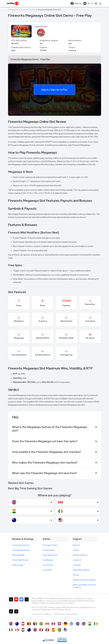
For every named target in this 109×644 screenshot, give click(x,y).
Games (23, 10)
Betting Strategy (18, 555)
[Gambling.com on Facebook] (21, 602)
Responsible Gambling (81, 570)
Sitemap (76, 575)
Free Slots (32, 10)
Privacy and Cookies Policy (66, 614)
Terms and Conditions (42, 614)
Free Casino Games (50, 545)
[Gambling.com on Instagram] (27, 602)
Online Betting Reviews (21, 550)
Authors (76, 550)
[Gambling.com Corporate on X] (16, 614)
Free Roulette (48, 565)
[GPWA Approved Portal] (62, 640)
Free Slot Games (49, 550)
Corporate (77, 565)
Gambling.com (13, 10)
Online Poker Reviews (20, 560)
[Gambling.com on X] (11, 602)
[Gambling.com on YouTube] (16, 602)
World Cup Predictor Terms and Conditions (84, 586)
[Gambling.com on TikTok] (11, 614)
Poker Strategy (18, 565)
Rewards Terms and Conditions (84, 580)
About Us (76, 545)
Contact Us (77, 560)
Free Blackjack (48, 560)
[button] (31, 502)
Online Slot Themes (50, 555)
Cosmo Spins (47, 570)
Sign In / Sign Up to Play (54, 89)
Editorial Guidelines (80, 555)
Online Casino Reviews (21, 545)
